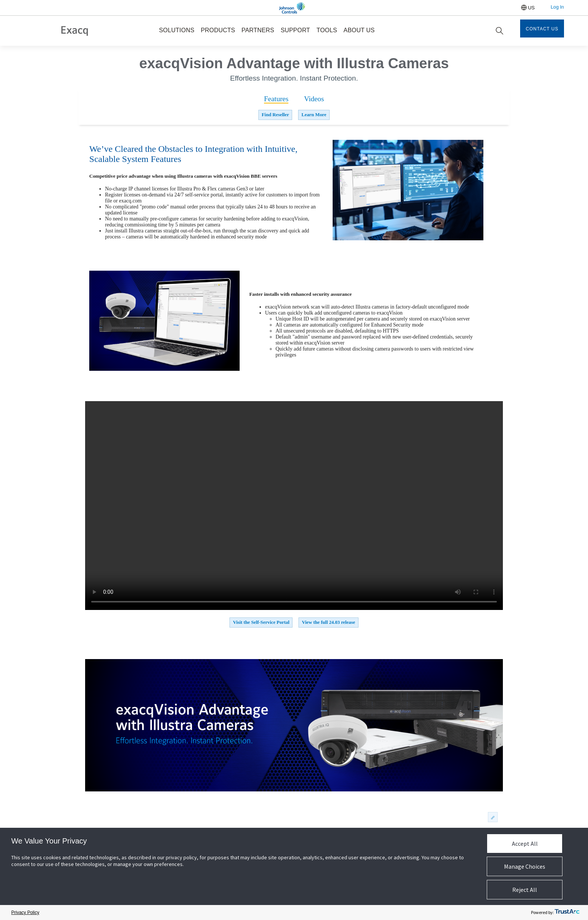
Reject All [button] (525, 890)
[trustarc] (567, 913)
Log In (557, 7)
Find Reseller (275, 115)
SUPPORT (295, 30)
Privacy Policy (25, 913)
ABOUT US (359, 30)
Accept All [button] (525, 844)
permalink (492, 817)
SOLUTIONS (177, 30)
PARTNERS (258, 30)
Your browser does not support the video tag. (294, 506)
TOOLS (327, 30)
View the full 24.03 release (328, 622)
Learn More (314, 115)
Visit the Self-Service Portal (261, 622)
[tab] (276, 99)
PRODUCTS (218, 30)
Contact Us (542, 29)
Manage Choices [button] (525, 866)
